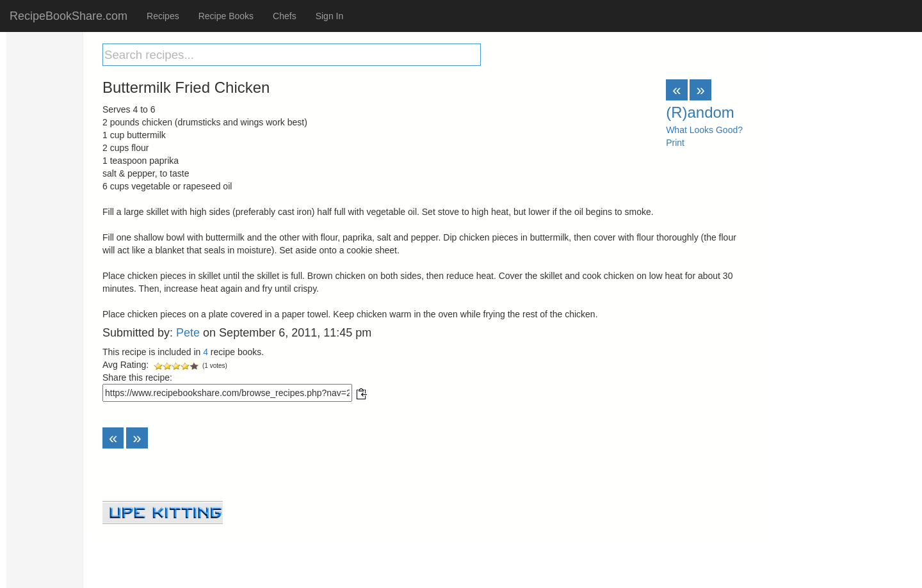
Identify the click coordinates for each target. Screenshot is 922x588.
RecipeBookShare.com (69, 16)
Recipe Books (226, 16)
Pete (188, 333)
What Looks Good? (704, 130)
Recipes (163, 16)
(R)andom (700, 112)
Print (675, 143)
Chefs (285, 16)
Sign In (330, 16)
